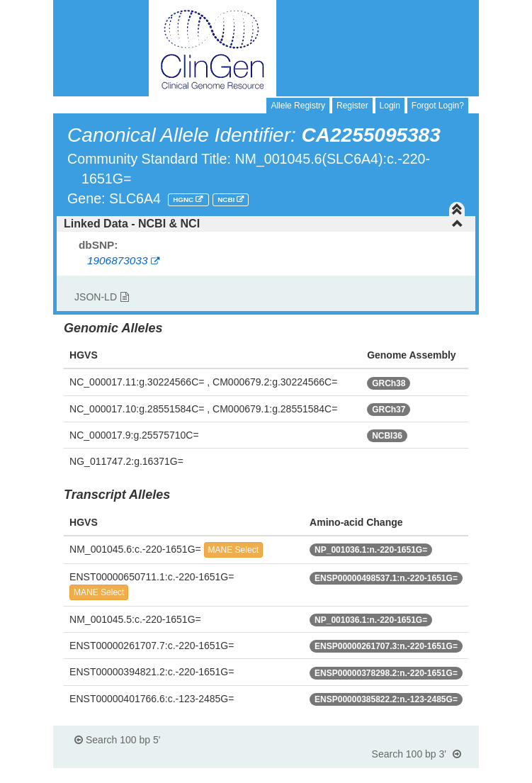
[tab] (266, 224)
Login (390, 106)
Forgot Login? (438, 106)
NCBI (227, 199)
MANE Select (233, 550)
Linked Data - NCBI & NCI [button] (264, 224)
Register (352, 106)
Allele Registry (298, 106)
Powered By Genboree (410, 776)
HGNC (184, 199)
